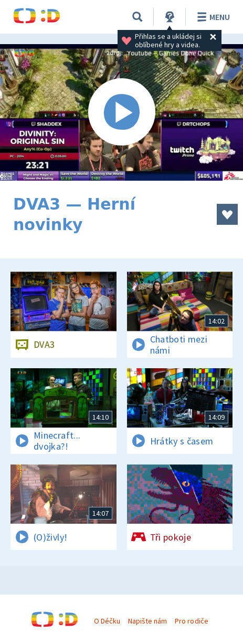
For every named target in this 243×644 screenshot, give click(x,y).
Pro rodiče (191, 621)
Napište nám (147, 621)
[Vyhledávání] (138, 17)
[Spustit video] (121, 112)
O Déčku (107, 621)
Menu (212, 17)
